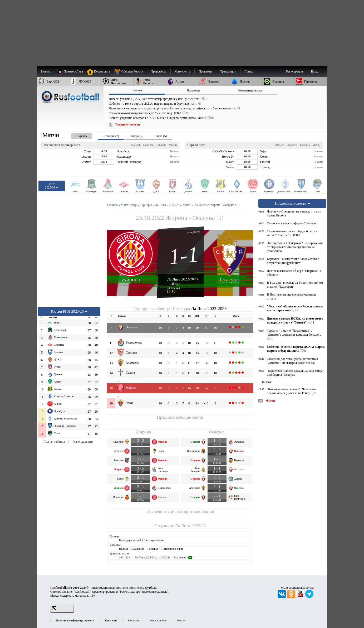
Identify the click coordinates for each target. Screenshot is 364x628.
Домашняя (138, 549)
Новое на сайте (158, 620)
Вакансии (133, 620)
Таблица (161, 145)
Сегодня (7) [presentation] (111, 136)
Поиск (249, 71)
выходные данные (155, 592)
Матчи (173, 145)
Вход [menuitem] (314, 71)
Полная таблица (54, 442)
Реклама (182, 620)
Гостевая (153, 549)
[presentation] (76, 135)
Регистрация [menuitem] (294, 71)
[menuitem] (131, 71)
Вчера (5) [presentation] (161, 136)
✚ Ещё (270, 401)
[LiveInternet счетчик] (62, 612)
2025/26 (136, 145)
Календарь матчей (130, 540)
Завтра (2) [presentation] (137, 136)
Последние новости (292, 203)
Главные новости (128, 124)
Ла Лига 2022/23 (190, 526)
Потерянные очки (172, 549)
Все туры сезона (154, 540)
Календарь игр (83, 442)
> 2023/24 (164, 557)
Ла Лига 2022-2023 (183, 279)
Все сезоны (183, 557)
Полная (124, 549)
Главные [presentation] (137, 90)
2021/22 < (125, 557)
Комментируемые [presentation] (250, 90)
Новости (148, 145)
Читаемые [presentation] (193, 90)
